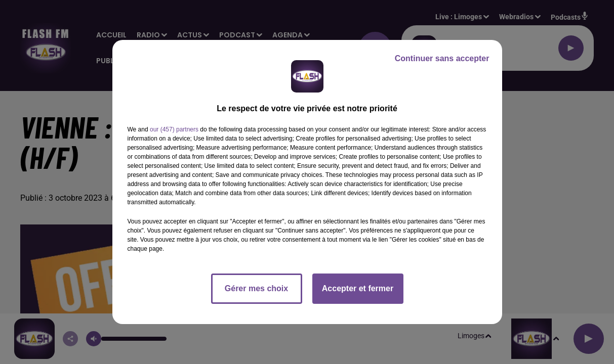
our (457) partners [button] (174, 129)
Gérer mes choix (256, 288)
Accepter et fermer (358, 288)
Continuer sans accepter (442, 58)
